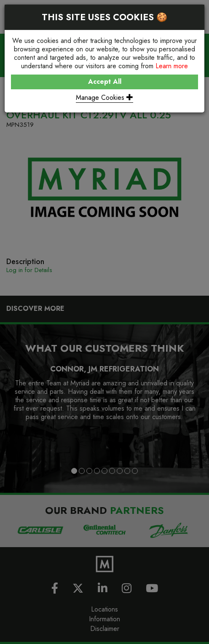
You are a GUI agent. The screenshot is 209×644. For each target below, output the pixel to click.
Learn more (172, 66)
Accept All (105, 82)
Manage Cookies (104, 98)
